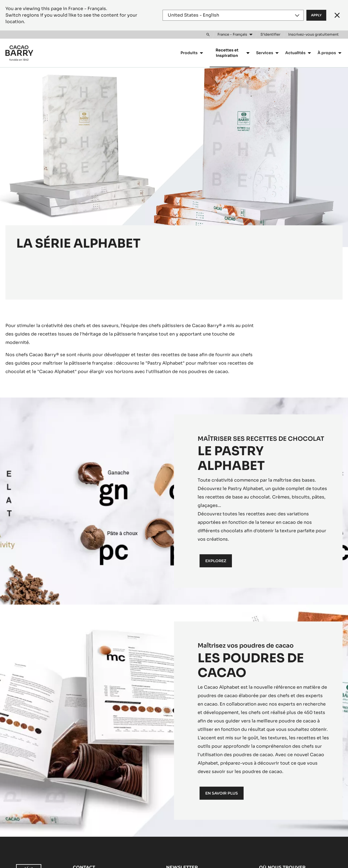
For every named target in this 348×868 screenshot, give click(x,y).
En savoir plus (222, 793)
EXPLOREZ (216, 561)
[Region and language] (233, 15)
